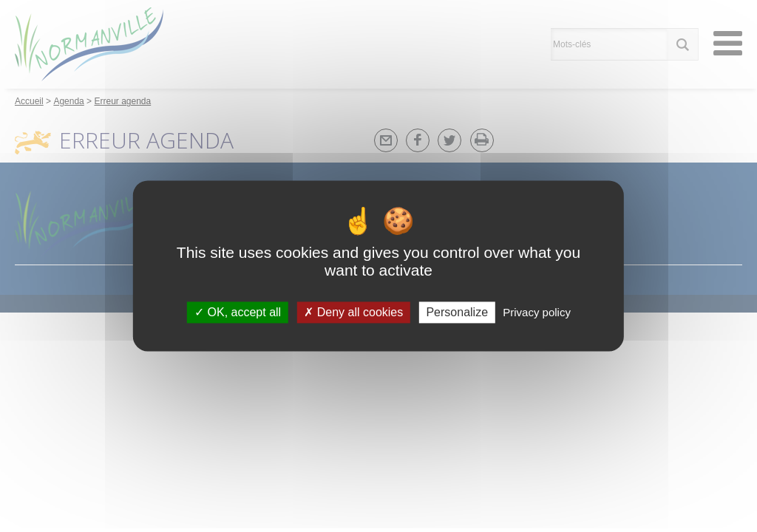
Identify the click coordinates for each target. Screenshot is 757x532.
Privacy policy (537, 312)
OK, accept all (238, 312)
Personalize (457, 312)
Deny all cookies (353, 312)
